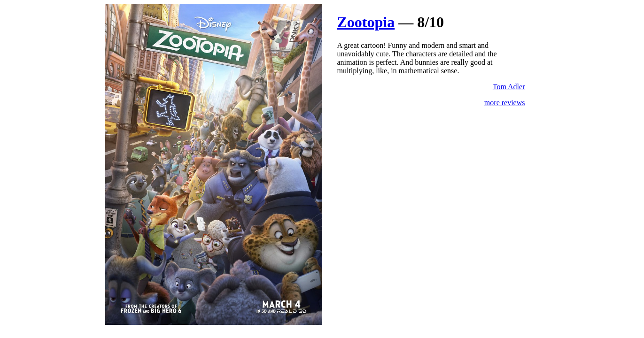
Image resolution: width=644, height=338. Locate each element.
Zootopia (366, 22)
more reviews (505, 103)
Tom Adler (509, 87)
